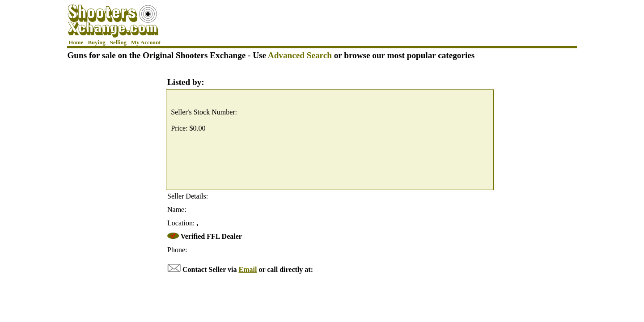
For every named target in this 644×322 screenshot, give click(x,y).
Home (76, 42)
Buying (96, 42)
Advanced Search (300, 55)
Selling (118, 42)
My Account (146, 42)
